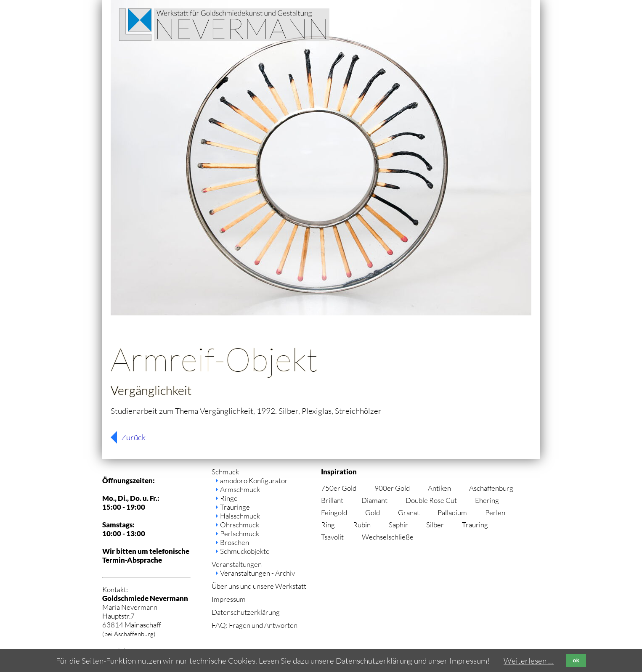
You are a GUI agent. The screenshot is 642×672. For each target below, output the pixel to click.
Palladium (452, 512)
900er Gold (392, 488)
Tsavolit (332, 537)
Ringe (229, 498)
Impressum (229, 599)
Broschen (235, 542)
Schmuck (225, 472)
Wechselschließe (388, 537)
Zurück (133, 437)
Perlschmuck (240, 533)
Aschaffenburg (491, 488)
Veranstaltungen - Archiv (257, 573)
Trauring (475, 525)
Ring (328, 525)
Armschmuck (240, 489)
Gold (373, 512)
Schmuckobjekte (245, 551)
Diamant (374, 500)
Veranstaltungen (237, 564)
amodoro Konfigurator (254, 480)
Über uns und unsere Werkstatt (259, 586)
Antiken (439, 488)
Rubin (362, 525)
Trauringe (235, 507)
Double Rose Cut (431, 500)
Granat (409, 512)
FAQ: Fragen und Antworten (255, 625)
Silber (435, 525)
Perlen (495, 512)
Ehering (487, 500)
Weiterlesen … (529, 661)
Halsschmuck (240, 516)
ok (576, 660)
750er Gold (339, 488)
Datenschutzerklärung (246, 612)
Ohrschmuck (240, 525)
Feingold (334, 512)
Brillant (332, 500)
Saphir (398, 525)
